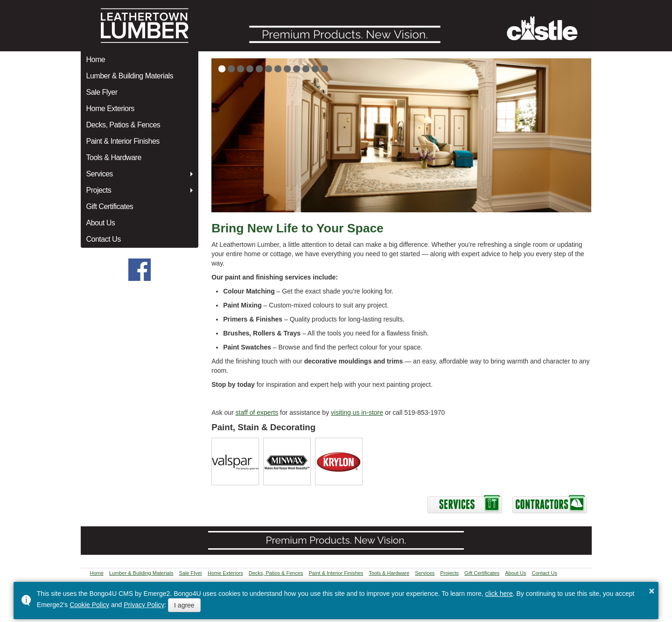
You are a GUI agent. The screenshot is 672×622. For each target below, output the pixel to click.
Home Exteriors (110, 108)
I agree (184, 605)
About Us (101, 223)
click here (499, 594)
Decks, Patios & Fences (123, 125)
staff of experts (257, 412)
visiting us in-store (357, 412)
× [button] (652, 591)
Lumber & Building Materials (130, 76)
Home (96, 59)
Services (100, 174)
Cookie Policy (89, 605)
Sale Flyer (102, 92)
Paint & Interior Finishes (123, 141)
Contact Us (104, 239)
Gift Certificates (110, 206)
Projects (99, 190)
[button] (222, 69)
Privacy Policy (144, 605)
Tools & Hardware (114, 157)
